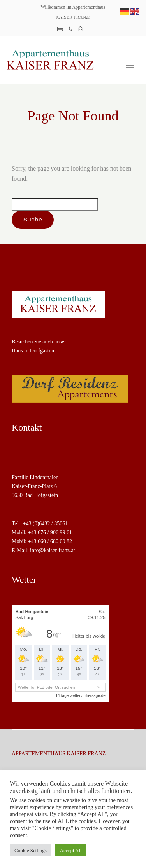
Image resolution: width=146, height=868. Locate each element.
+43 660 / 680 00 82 (50, 541)
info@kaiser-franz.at (53, 550)
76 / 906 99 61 (56, 532)
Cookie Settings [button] (31, 850)
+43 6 (34, 532)
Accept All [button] (71, 850)
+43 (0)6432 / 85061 (46, 524)
